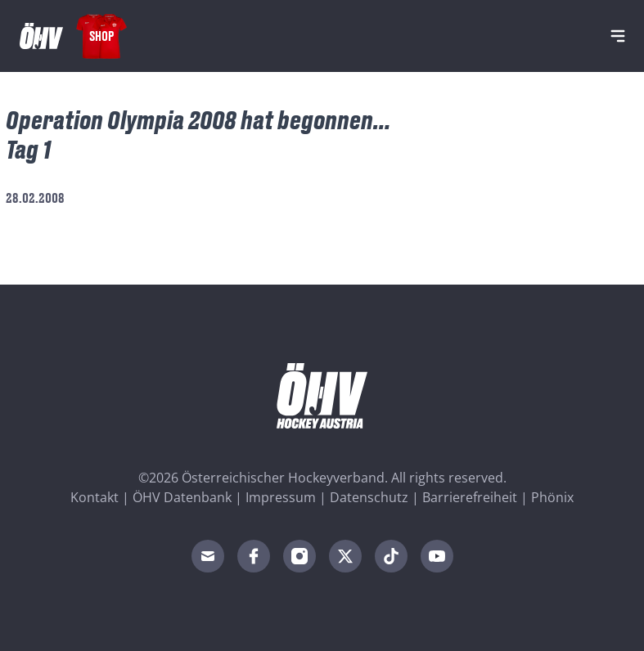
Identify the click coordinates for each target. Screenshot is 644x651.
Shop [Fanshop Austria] (101, 36)
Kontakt (95, 497)
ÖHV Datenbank (182, 497)
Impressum (281, 497)
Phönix (552, 497)
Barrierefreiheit (470, 497)
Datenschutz (369, 497)
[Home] (41, 36)
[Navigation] (618, 36)
